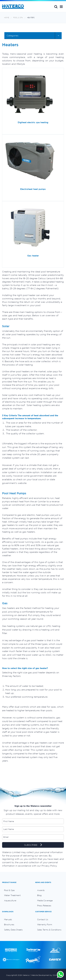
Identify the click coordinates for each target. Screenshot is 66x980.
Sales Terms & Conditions (49, 930)
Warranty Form (45, 925)
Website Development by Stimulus (45, 975)
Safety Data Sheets (13, 930)
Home (7, 18)
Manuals (8, 919)
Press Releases (44, 906)
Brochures (9, 925)
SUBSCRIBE (33, 845)
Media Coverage (45, 901)
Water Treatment (12, 895)
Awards (41, 890)
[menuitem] (17, 890)
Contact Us (43, 919)
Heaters (31, 18)
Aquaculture (10, 901)
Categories (13, 36)
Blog (39, 895)
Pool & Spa (18, 18)
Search (56, 7)
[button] (61, 7)
